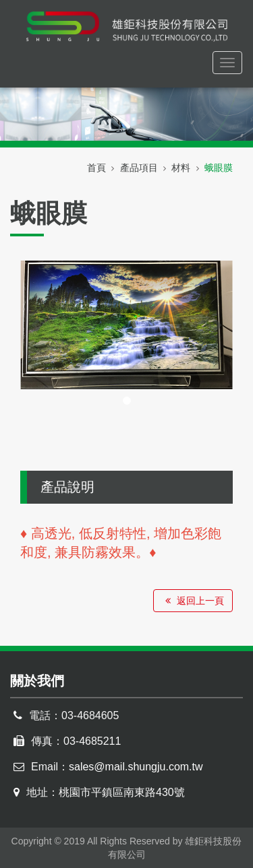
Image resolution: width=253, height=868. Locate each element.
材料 (181, 168)
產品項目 (139, 168)
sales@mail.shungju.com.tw (136, 767)
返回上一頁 (193, 601)
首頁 (96, 168)
